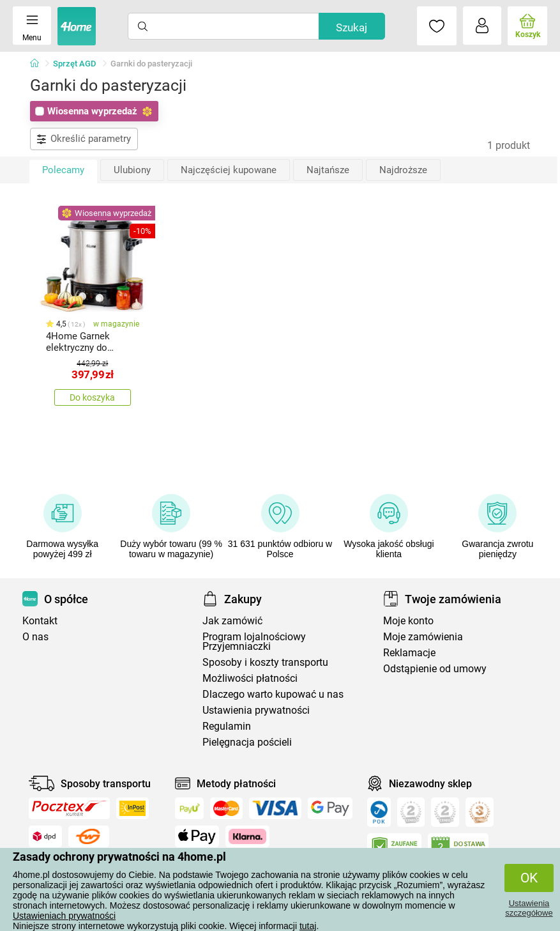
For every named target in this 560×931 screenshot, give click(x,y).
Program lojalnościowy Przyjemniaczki (254, 642)
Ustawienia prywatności (256, 710)
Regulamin (227, 726)
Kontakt (40, 621)
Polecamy (63, 170)
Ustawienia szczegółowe (529, 908)
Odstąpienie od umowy (435, 669)
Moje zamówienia (423, 637)
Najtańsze (328, 170)
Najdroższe (403, 170)
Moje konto (408, 621)
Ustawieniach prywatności (64, 916)
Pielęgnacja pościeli (247, 742)
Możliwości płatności (250, 678)
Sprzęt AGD (75, 64)
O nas (35, 637)
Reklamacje (409, 653)
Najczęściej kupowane (229, 170)
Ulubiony (132, 170)
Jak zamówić (232, 621)
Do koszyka (92, 397)
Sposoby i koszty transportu (265, 662)
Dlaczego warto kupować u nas (273, 694)
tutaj (308, 926)
